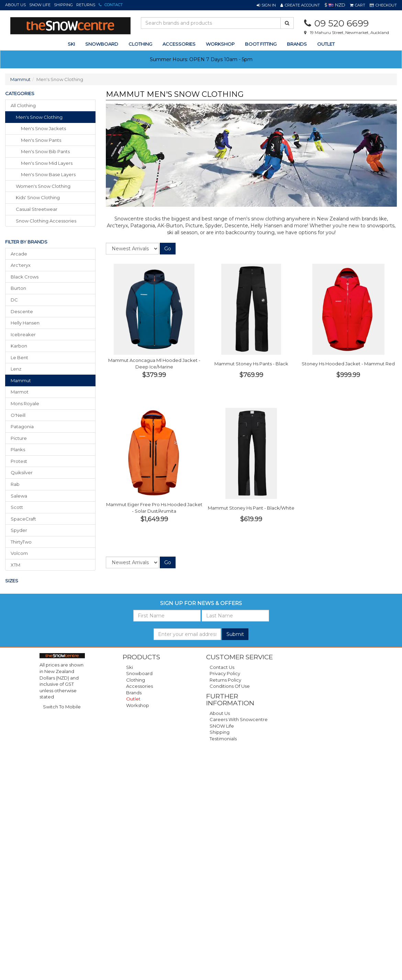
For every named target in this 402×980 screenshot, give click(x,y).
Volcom (19, 553)
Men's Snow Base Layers (48, 174)
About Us (15, 5)
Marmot (20, 392)
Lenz (16, 369)
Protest (19, 461)
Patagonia (22, 426)
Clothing (136, 680)
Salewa (19, 496)
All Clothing (23, 105)
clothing (140, 44)
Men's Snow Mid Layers (47, 163)
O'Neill (18, 415)
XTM (15, 565)
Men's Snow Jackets (43, 128)
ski (71, 44)
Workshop (220, 44)
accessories (179, 44)
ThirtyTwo (21, 542)
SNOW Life (40, 5)
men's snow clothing (39, 117)
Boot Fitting (261, 44)
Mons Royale (25, 403)
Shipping (63, 5)
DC (14, 300)
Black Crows (25, 277)
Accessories (139, 686)
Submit (235, 634)
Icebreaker (23, 334)
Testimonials (223, 739)
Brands (297, 44)
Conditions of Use (230, 686)
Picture (19, 438)
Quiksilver (22, 472)
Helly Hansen (25, 323)
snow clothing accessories (46, 221)
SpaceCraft (23, 519)
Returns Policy (225, 680)
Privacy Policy (225, 673)
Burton (18, 288)
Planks (18, 449)
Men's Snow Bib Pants (45, 151)
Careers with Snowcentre (239, 719)
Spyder (19, 530)
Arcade (19, 254)
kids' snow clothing (38, 197)
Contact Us (222, 667)
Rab (15, 484)
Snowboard (139, 673)
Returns (86, 5)
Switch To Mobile (62, 707)
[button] (266, 5)
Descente (22, 311)
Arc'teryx (21, 265)
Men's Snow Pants (41, 140)
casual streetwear (37, 209)
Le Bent (19, 357)
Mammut (20, 79)
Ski (130, 667)
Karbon (19, 346)
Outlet (326, 44)
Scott (17, 507)
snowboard (102, 44)
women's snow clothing (43, 186)
